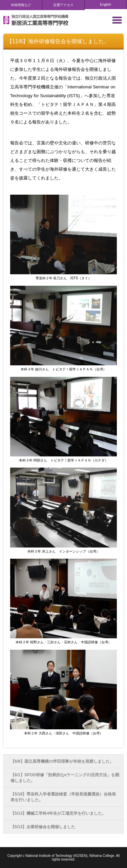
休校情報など (21, 5)
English (105, 5)
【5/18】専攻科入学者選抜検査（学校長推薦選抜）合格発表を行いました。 (63, 797)
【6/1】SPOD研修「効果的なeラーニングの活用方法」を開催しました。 (65, 778)
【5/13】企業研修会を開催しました (43, 827)
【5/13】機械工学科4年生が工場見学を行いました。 (58, 813)
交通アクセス (63, 5)
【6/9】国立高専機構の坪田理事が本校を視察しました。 (62, 761)
